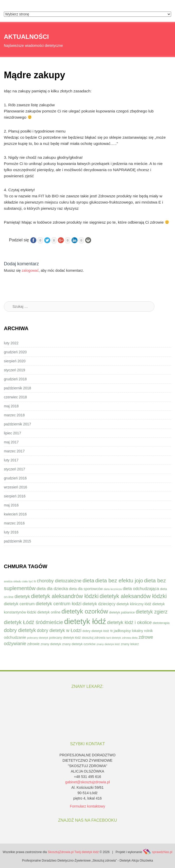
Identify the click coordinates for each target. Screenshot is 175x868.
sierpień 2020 (15, 361)
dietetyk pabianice (122, 612)
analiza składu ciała (16, 581)
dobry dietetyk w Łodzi (59, 630)
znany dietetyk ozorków (79, 644)
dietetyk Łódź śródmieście (33, 622)
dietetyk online (49, 612)
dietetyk (22, 597)
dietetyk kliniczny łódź (134, 604)
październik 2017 (17, 424)
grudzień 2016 (15, 478)
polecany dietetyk (38, 638)
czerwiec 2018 (15, 397)
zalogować (30, 270)
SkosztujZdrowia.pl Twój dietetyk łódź (73, 852)
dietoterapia (161, 623)
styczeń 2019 (15, 370)
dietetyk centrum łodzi (59, 604)
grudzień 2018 (15, 379)
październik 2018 (17, 388)
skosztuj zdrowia (94, 638)
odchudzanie (15, 637)
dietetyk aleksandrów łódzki (65, 596)
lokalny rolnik (142, 631)
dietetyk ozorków (85, 611)
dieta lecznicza (113, 589)
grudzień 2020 (15, 352)
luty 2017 (11, 460)
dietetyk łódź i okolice (129, 622)
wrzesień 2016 (15, 487)
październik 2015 (17, 541)
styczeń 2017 (15, 469)
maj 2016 (11, 505)
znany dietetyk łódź (108, 644)
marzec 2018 (14, 415)
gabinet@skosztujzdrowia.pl (87, 782)
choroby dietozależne (59, 581)
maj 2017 (11, 442)
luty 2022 (11, 343)
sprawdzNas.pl (162, 852)
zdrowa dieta (130, 638)
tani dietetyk (114, 638)
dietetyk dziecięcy (99, 604)
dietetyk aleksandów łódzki (133, 596)
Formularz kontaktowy (88, 806)
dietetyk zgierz (151, 612)
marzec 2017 (14, 451)
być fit (32, 581)
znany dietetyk (51, 644)
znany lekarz (130, 644)
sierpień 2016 (15, 496)
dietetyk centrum (19, 604)
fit (111, 631)
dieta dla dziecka (52, 589)
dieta (88, 580)
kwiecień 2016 (15, 514)
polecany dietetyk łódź (65, 638)
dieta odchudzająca (141, 589)
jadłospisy (122, 631)
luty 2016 (11, 532)
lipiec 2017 (12, 433)
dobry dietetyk (20, 630)
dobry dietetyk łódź (96, 631)
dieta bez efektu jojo (119, 580)
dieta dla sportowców (86, 589)
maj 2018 (11, 406)
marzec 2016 (14, 523)
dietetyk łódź (85, 621)
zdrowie (33, 644)
